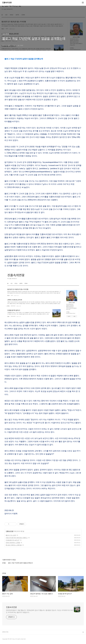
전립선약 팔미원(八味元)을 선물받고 (17, 538)
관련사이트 (5, 632)
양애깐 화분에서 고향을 (13, 543)
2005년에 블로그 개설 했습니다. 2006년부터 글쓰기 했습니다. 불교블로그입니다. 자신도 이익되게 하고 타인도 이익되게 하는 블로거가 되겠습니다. (40, 611)
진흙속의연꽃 (7, 3)
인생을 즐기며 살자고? (12, 540)
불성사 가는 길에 (11, 535)
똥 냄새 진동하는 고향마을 (14, 545)
